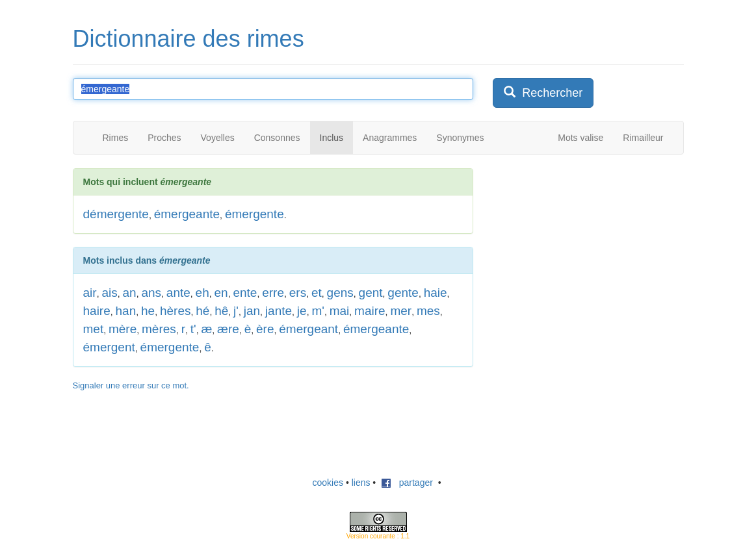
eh (202, 293)
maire (370, 311)
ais (109, 293)
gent (371, 293)
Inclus (332, 138)
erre (273, 293)
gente (403, 293)
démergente (116, 214)
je (302, 311)
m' (318, 311)
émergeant (308, 329)
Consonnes (277, 138)
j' (236, 311)
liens (361, 483)
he (148, 311)
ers (298, 293)
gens (340, 293)
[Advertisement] (590, 249)
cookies (328, 483)
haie (436, 293)
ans (151, 293)
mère (123, 329)
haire (97, 311)
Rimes (116, 138)
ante (178, 293)
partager (407, 483)
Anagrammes (390, 138)
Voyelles (218, 138)
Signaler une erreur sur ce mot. (131, 385)
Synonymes (460, 138)
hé (202, 311)
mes (428, 311)
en (221, 293)
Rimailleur (643, 138)
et (317, 293)
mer (401, 311)
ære (228, 329)
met (94, 329)
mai (340, 311)
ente (245, 293)
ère (265, 329)
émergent (109, 347)
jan (252, 311)
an (129, 293)
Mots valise (580, 138)
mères (159, 329)
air (90, 293)
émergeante (187, 214)
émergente (254, 214)
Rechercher (543, 93)
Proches (164, 138)
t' (193, 329)
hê (221, 311)
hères (176, 311)
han (126, 311)
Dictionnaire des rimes (189, 39)
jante (279, 311)
